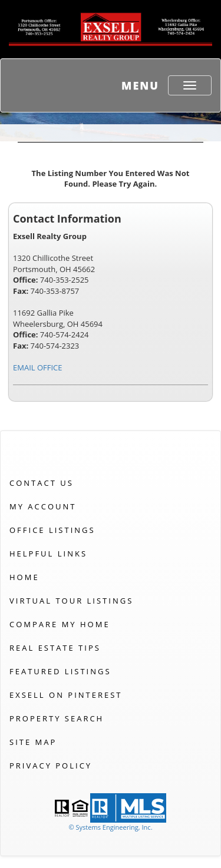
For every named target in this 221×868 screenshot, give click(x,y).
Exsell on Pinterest (66, 695)
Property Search (57, 718)
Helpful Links (48, 554)
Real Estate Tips (55, 648)
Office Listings (52, 530)
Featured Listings (60, 671)
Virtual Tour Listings (71, 601)
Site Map (33, 742)
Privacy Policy (51, 766)
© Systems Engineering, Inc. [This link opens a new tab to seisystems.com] (110, 827)
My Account (43, 506)
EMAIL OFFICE (38, 367)
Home (24, 577)
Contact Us (42, 483)
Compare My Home (60, 624)
